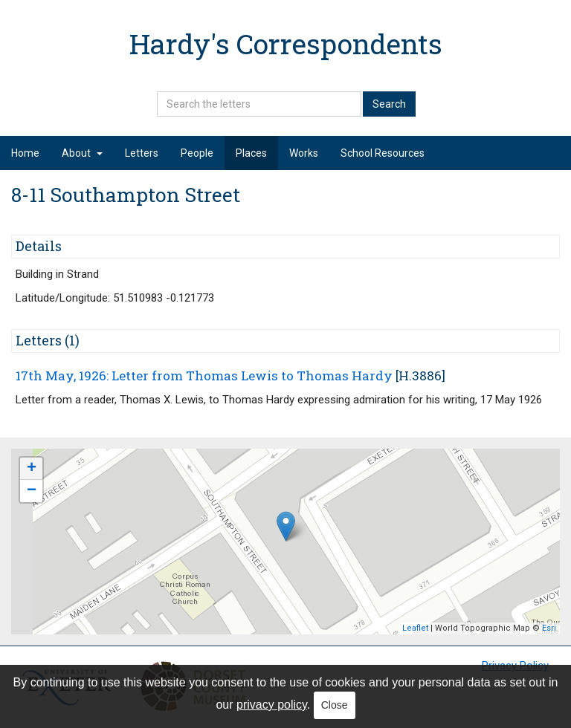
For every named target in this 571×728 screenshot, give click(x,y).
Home (25, 153)
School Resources (383, 153)
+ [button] (32, 469)
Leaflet (415, 628)
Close (335, 705)
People (197, 153)
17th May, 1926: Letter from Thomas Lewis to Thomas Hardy (204, 376)
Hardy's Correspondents (286, 43)
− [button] (32, 491)
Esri (549, 628)
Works (304, 153)
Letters (142, 153)
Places (251, 153)
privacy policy (272, 705)
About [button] (82, 153)
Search (389, 104)
